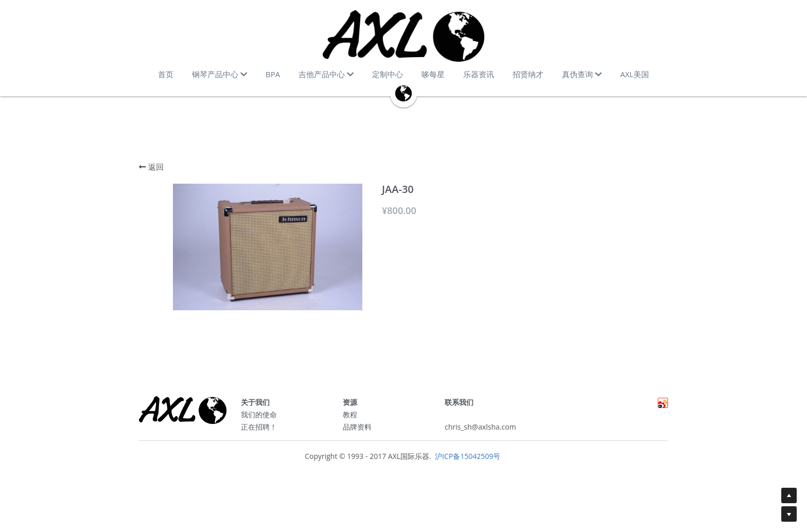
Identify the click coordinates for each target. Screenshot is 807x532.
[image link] (403, 36)
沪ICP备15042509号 (467, 460)
